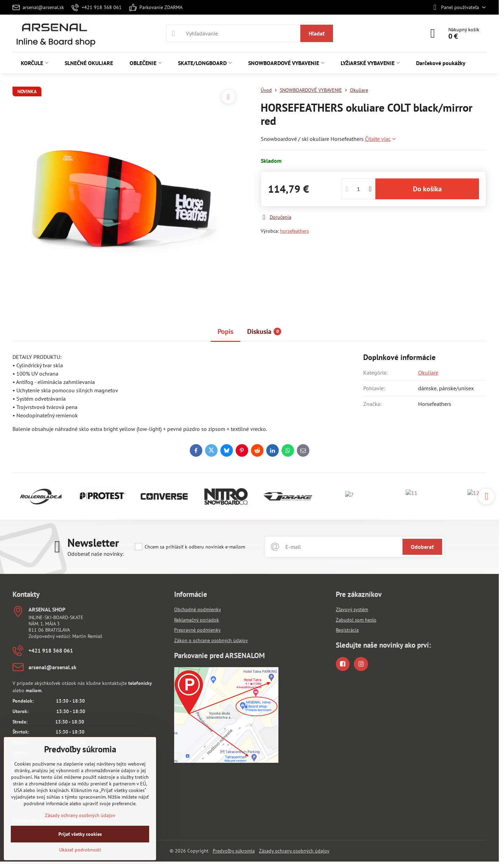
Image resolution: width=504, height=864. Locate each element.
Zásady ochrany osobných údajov (294, 851)
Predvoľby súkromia (234, 851)
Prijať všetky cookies (80, 834)
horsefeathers (295, 231)
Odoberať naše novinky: (96, 554)
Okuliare (428, 373)
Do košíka (427, 189)
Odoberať (422, 547)
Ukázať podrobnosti (80, 850)
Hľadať (317, 33)
